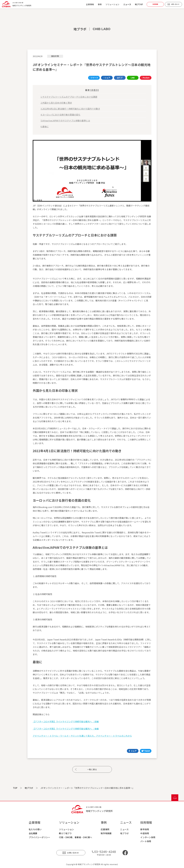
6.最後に (45, 126)
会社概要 (33, 833)
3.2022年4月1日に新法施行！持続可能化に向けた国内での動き (70, 109)
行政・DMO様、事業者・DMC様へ (76, 837)
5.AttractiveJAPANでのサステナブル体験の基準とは (65, 121)
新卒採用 (145, 829)
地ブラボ (139, 4)
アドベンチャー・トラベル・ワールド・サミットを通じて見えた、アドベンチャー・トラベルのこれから (82, 736)
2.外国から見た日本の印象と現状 (56, 103)
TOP (15, 788)
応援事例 (105, 829)
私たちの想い (35, 829)
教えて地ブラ (65, 833)
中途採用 (145, 833)
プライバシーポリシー (40, 837)
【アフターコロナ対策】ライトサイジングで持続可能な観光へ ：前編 (66, 721)
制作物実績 (106, 833)
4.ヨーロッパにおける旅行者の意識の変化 (60, 115)
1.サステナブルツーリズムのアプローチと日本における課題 (69, 97)
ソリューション (66, 829)
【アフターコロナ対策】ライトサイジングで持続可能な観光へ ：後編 (66, 729)
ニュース (127, 4)
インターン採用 (148, 837)
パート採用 (146, 841)
